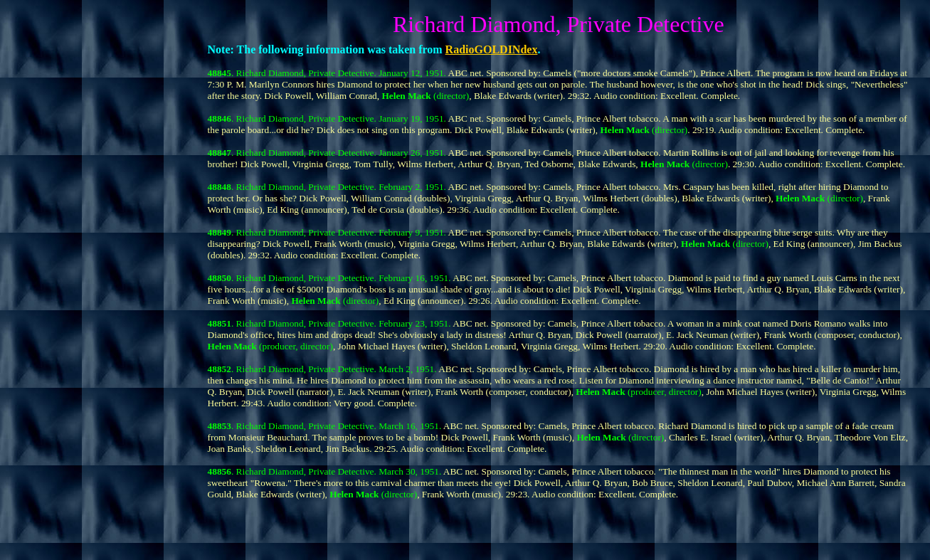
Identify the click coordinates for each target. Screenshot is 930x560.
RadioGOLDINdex (492, 49)
